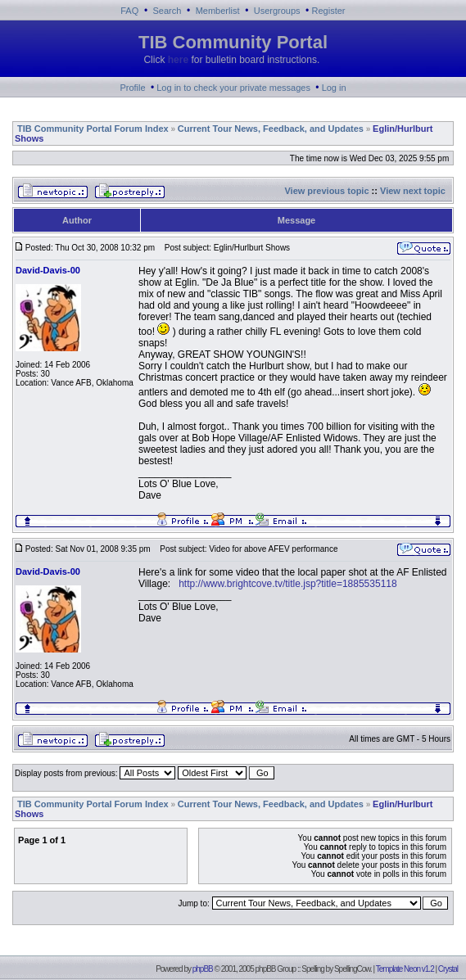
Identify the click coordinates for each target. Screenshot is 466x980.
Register (329, 11)
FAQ (129, 11)
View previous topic (326, 191)
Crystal (448, 969)
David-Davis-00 (48, 270)
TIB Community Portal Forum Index (93, 129)
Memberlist (218, 11)
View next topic (413, 191)
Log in (334, 88)
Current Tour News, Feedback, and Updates (271, 129)
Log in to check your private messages (233, 88)
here (178, 60)
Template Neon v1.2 (405, 969)
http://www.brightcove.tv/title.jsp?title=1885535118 (288, 584)
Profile (132, 88)
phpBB (203, 969)
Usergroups (277, 11)
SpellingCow (352, 969)
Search (167, 11)
